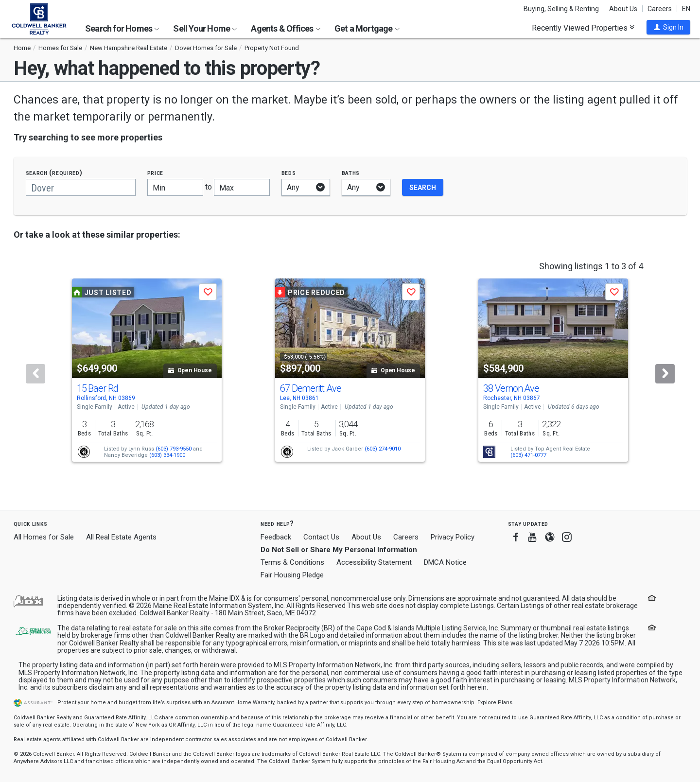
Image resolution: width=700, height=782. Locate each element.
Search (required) (54, 173)
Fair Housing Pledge (292, 575)
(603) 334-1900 (167, 455)
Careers (660, 9)
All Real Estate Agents (121, 537)
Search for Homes (122, 28)
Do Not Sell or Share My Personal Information (339, 550)
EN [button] (686, 9)
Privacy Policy (453, 537)
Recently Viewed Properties (583, 28)
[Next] (665, 374)
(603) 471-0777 (528, 455)
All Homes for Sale (44, 537)
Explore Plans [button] (495, 703)
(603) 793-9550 (174, 449)
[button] (668, 27)
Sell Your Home (205, 28)
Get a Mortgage (367, 28)
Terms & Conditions (292, 562)
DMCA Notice (445, 562)
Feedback (276, 537)
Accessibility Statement (374, 562)
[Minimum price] (175, 187)
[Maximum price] (242, 187)
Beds (289, 173)
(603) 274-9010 (383, 449)
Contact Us (321, 537)
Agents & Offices (285, 28)
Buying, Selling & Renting (561, 9)
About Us (623, 9)
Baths (351, 173)
